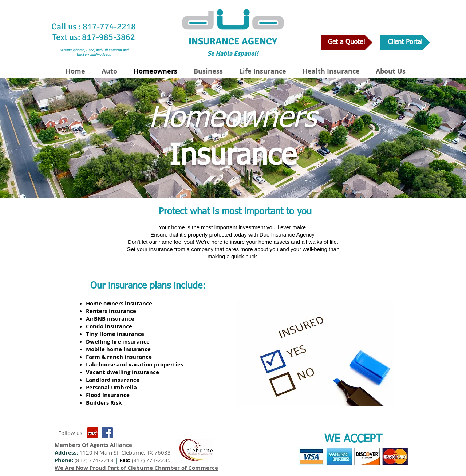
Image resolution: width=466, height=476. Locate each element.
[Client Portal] (405, 43)
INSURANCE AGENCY (233, 41)
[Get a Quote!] (347, 43)
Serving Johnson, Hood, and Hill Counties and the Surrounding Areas (94, 52)
